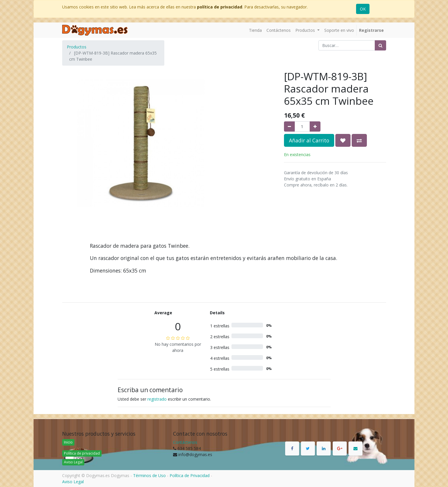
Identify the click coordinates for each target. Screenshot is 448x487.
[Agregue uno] (315, 126)
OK (363, 9)
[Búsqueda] (380, 45)
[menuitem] (255, 30)
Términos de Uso (149, 475)
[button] (343, 140)
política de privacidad (220, 7)
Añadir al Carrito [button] (309, 140)
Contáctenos (185, 442)
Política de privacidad (82, 453)
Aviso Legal (73, 462)
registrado (157, 399)
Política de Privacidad (190, 475)
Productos (77, 47)
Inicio (68, 442)
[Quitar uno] (289, 126)
